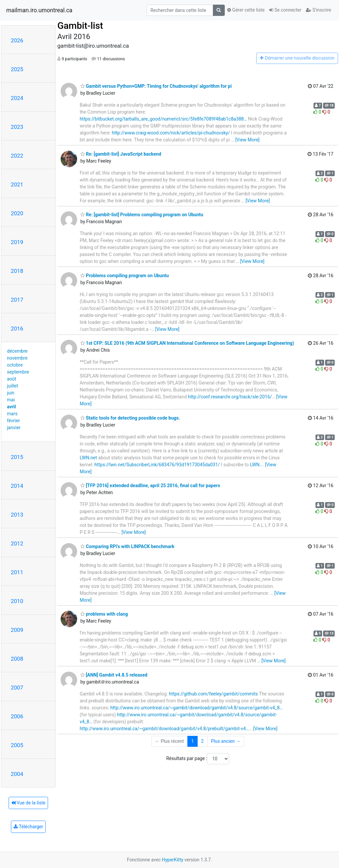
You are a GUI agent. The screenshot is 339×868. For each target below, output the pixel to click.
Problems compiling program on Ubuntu (125, 276)
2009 (17, 630)
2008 (17, 659)
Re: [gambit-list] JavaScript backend (121, 154)
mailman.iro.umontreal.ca (39, 10)
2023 (17, 127)
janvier (14, 428)
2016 (17, 329)
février (13, 421)
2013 (17, 515)
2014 (17, 486)
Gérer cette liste (246, 10)
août (12, 379)
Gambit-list (80, 26)
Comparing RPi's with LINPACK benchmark (127, 546)
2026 (17, 40)
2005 (17, 745)
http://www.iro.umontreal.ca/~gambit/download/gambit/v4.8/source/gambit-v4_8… (196, 708)
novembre (17, 358)
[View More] (247, 140)
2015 (17, 457)
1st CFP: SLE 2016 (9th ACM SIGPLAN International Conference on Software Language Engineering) (187, 343)
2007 (17, 688)
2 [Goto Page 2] (202, 741)
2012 (17, 543)
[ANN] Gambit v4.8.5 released (114, 675)
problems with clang (104, 614)
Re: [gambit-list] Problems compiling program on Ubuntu (142, 215)
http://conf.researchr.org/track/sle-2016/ (230, 397)
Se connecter (285, 10)
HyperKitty (173, 860)
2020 (17, 213)
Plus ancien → (226, 741)
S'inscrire (318, 10)
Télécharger (28, 827)
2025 (17, 69)
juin (11, 393)
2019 (17, 242)
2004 (17, 774)
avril (11, 407)
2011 (17, 572)
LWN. (255, 465)
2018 (17, 271)
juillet (12, 386)
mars (12, 414)
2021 (17, 184)
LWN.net (88, 458)
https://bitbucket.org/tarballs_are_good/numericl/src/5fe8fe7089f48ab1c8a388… (163, 119)
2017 (17, 300)
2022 (17, 156)
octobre (15, 365)
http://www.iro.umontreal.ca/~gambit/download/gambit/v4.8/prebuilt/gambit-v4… (164, 729)
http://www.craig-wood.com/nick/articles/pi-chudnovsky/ (171, 133)
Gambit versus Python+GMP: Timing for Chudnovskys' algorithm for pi (156, 86)
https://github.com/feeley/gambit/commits (213, 694)
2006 (17, 716)
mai (11, 400)
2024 (17, 98)
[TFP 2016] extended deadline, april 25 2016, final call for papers (150, 485)
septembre (18, 372)
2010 (17, 601)
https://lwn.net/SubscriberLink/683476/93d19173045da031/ (157, 465)
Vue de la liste (28, 803)
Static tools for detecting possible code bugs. (130, 418)
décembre (17, 351)
